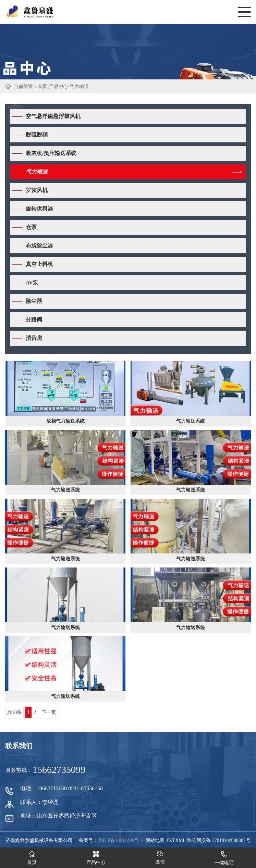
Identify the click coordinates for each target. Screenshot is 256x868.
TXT (170, 840)
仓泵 (31, 227)
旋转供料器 (39, 209)
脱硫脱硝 (37, 135)
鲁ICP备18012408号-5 (120, 840)
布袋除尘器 (39, 246)
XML (180, 840)
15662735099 (59, 770)
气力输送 (79, 86)
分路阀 (34, 320)
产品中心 (59, 86)
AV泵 (32, 283)
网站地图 (155, 840)
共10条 (14, 712)
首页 (42, 86)
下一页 (49, 712)
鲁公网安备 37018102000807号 (219, 840)
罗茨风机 (37, 190)
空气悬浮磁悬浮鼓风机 (53, 116)
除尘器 (34, 301)
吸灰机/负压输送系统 (51, 153)
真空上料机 (39, 264)
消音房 (34, 338)
